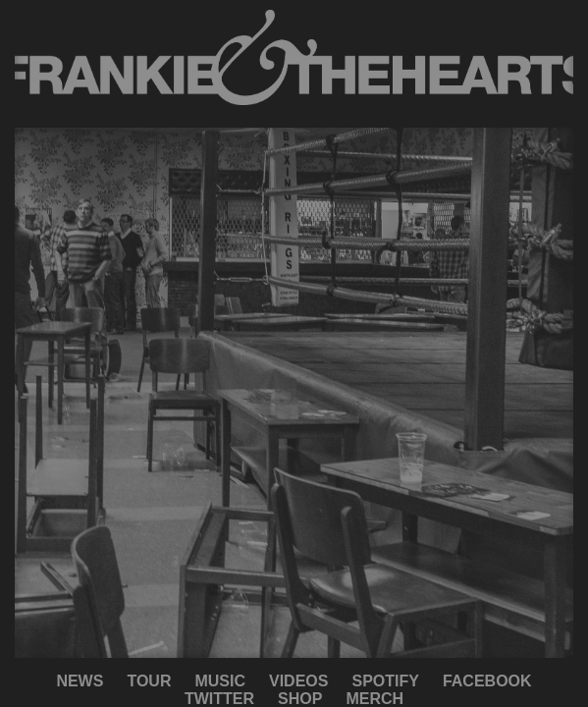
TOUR (149, 681)
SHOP (300, 699)
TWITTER (219, 699)
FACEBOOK (487, 681)
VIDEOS (298, 681)
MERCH (374, 699)
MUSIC (220, 681)
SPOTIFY (385, 681)
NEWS (80, 681)
